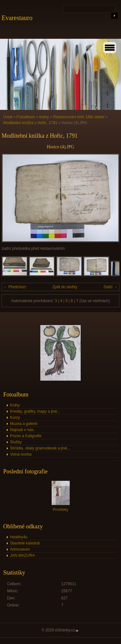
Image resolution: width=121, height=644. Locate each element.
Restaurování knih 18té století (79, 117)
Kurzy (15, 417)
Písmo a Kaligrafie (26, 436)
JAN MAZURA (22, 555)
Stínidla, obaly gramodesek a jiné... (40, 448)
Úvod (8, 117)
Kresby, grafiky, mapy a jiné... (35, 411)
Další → (111, 287)
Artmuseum (20, 549)
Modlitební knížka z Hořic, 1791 (30, 123)
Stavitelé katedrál (25, 543)
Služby (16, 442)
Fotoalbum (26, 117)
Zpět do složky (65, 287)
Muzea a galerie (24, 424)
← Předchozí (15, 287)
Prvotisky (60, 510)
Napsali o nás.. (23, 430)
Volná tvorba (21, 454)
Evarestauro (17, 18)
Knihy (44, 117)
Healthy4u (19, 537)
